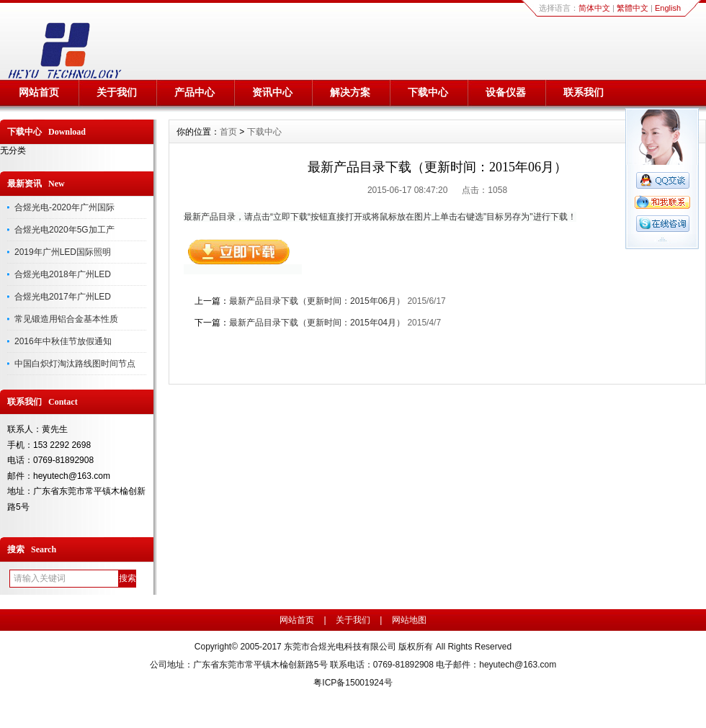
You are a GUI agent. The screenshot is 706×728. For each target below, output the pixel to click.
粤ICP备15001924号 (353, 683)
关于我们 (117, 92)
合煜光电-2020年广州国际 (64, 207)
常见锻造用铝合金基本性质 (66, 319)
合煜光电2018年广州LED (63, 274)
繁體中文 (633, 8)
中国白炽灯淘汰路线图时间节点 (75, 364)
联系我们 (584, 92)
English (668, 8)
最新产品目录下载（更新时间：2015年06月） (317, 301)
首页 (228, 132)
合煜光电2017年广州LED (63, 297)
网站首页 (39, 92)
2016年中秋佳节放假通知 (63, 341)
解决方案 (350, 92)
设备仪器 (506, 92)
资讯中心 (272, 92)
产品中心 (195, 92)
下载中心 (428, 92)
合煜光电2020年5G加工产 (64, 230)
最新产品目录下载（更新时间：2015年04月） (317, 323)
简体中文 (594, 8)
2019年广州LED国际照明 (63, 252)
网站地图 (409, 620)
